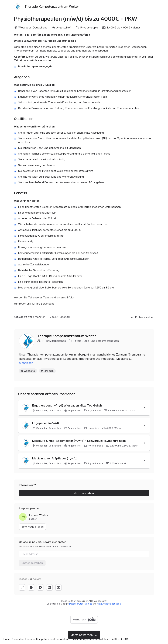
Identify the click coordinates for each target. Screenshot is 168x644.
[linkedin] (49, 587)
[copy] (22, 587)
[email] (59, 587)
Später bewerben (32, 563)
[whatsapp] (31, 587)
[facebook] (40, 587)
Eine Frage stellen (33, 527)
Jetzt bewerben (84, 493)
